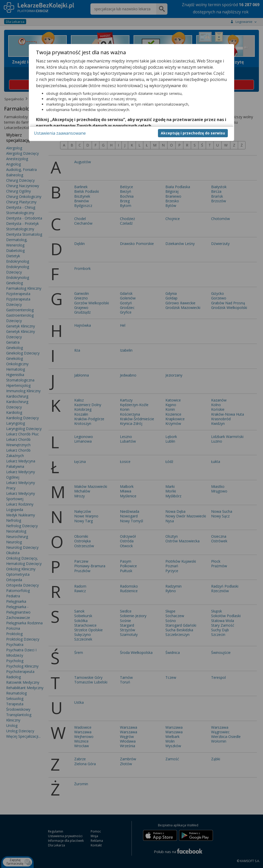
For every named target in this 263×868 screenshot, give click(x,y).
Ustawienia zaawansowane (60, 133)
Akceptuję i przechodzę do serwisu (193, 133)
